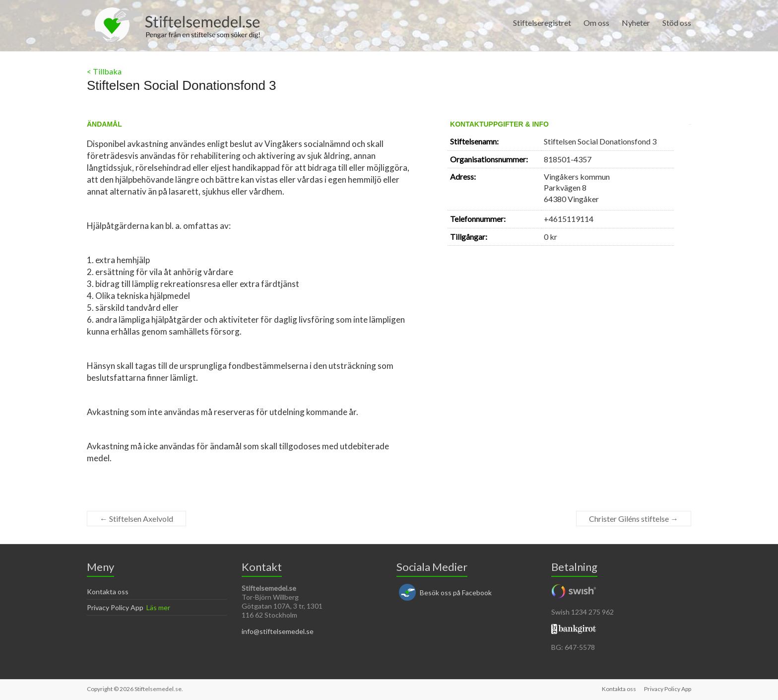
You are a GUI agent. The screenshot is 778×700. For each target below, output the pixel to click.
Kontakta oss (108, 592)
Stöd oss (677, 23)
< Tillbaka (104, 71)
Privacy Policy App (115, 607)
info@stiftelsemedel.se (278, 631)
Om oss (596, 23)
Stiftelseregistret (542, 23)
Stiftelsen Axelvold (136, 519)
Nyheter (636, 23)
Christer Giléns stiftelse (634, 519)
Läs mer (158, 607)
